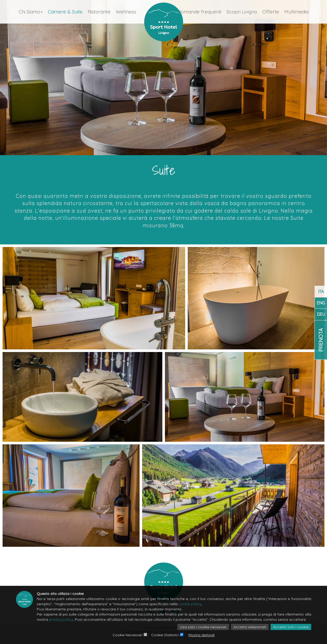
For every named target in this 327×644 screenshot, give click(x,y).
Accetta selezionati (250, 627)
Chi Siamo (31, 12)
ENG (321, 303)
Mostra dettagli (202, 635)
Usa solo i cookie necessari (203, 627)
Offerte (271, 12)
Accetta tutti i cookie (291, 627)
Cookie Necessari (128, 635)
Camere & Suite (65, 12)
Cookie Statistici (165, 635)
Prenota (321, 340)
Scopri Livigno (242, 12)
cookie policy (190, 604)
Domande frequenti (199, 12)
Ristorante (99, 12)
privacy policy (61, 619)
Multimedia (296, 12)
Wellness (126, 12)
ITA (321, 291)
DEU (321, 314)
